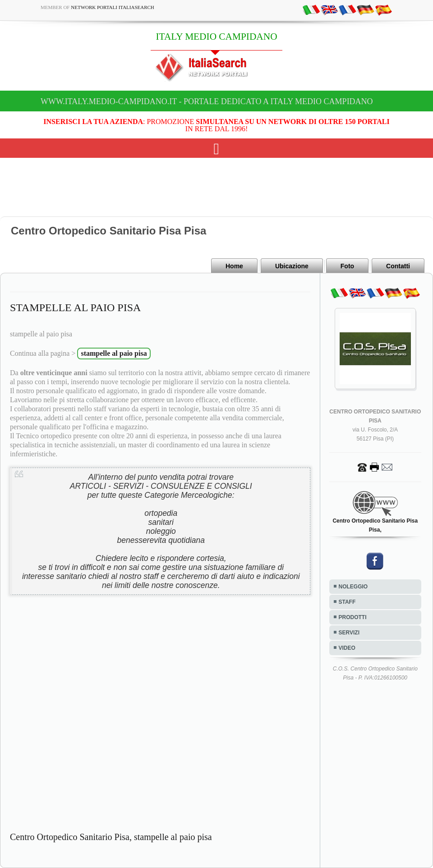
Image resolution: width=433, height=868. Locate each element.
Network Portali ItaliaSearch (113, 7)
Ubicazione (292, 266)
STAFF (347, 602)
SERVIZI (349, 633)
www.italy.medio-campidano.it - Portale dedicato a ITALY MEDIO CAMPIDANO (207, 101)
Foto (347, 266)
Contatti (398, 266)
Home (234, 266)
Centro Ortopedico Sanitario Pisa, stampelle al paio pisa (111, 837)
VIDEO (347, 648)
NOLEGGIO (353, 587)
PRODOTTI (353, 617)
